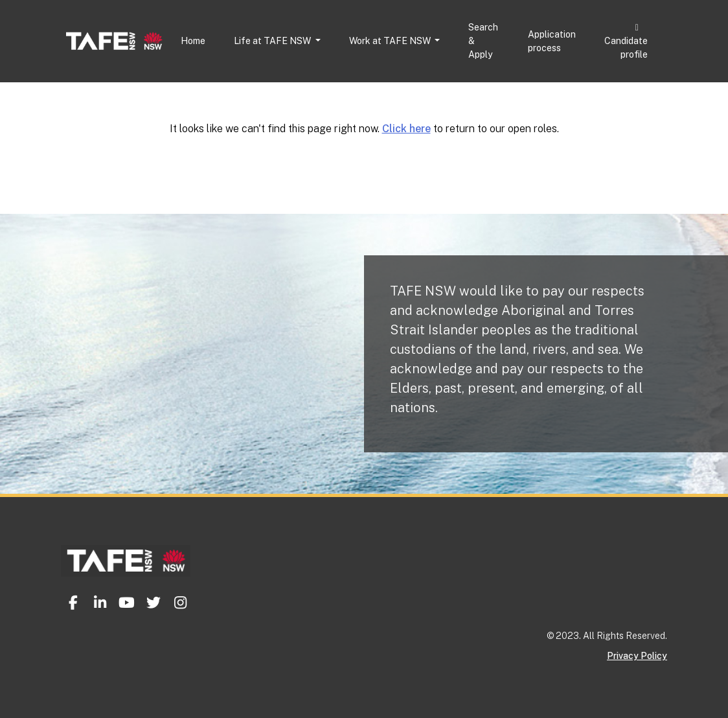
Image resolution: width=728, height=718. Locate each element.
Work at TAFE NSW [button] (391, 41)
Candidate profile (626, 41)
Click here (406, 129)
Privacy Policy (637, 656)
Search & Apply (483, 41)
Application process (552, 41)
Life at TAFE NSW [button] (273, 41)
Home (193, 41)
